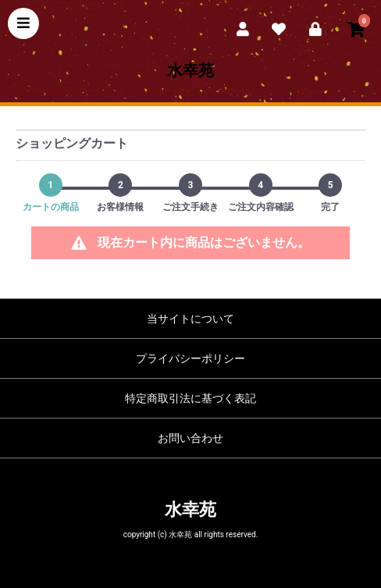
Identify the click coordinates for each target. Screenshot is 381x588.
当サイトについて (190, 319)
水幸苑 (190, 70)
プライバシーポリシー (190, 358)
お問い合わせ (190, 438)
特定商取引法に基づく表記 (190, 398)
